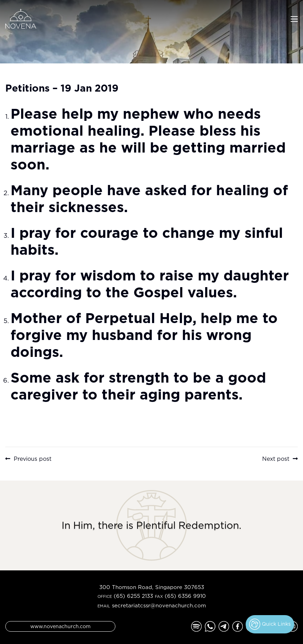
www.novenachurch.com (60, 626)
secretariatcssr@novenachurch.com (159, 605)
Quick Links (270, 624)
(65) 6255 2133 (133, 596)
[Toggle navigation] (294, 18)
